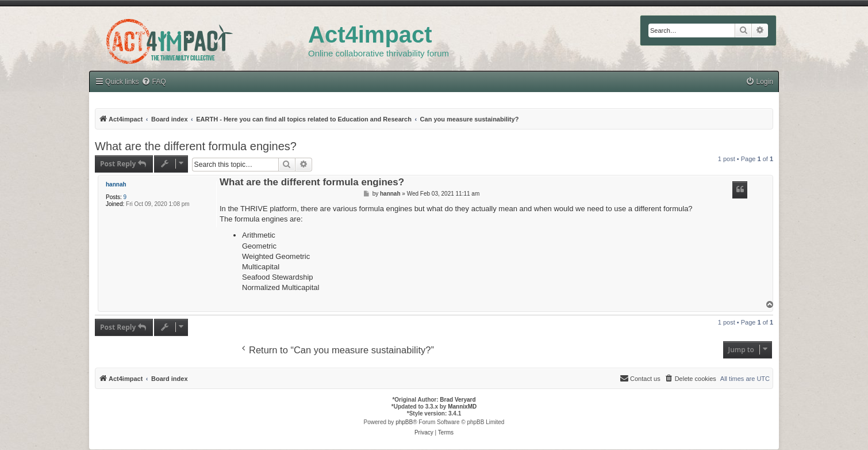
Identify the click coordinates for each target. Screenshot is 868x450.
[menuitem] (153, 82)
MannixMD (462, 407)
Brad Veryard (458, 400)
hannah (116, 184)
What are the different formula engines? (196, 146)
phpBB (404, 422)
